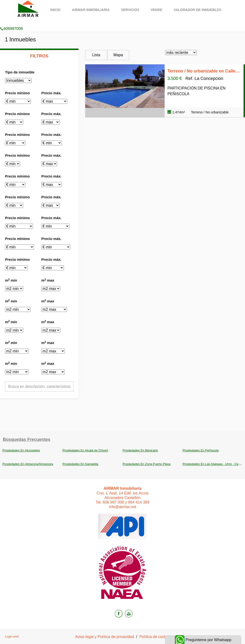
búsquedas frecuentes (27, 439)
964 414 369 (139, 502)
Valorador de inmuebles (198, 10)
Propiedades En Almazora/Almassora (28, 464)
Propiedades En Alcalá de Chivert (85, 450)
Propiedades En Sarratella (80, 464)
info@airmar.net (122, 507)
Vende (156, 10)
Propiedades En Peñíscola (201, 450)
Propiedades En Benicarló (140, 450)
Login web (12, 636)
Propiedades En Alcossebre (21, 450)
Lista (96, 55)
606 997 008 (113, 502)
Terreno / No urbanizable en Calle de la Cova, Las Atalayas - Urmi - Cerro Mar (204, 71)
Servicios (130, 10)
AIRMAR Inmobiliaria (91, 10)
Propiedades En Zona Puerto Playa (147, 464)
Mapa (118, 55)
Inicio (55, 10)
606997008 (11, 22)
